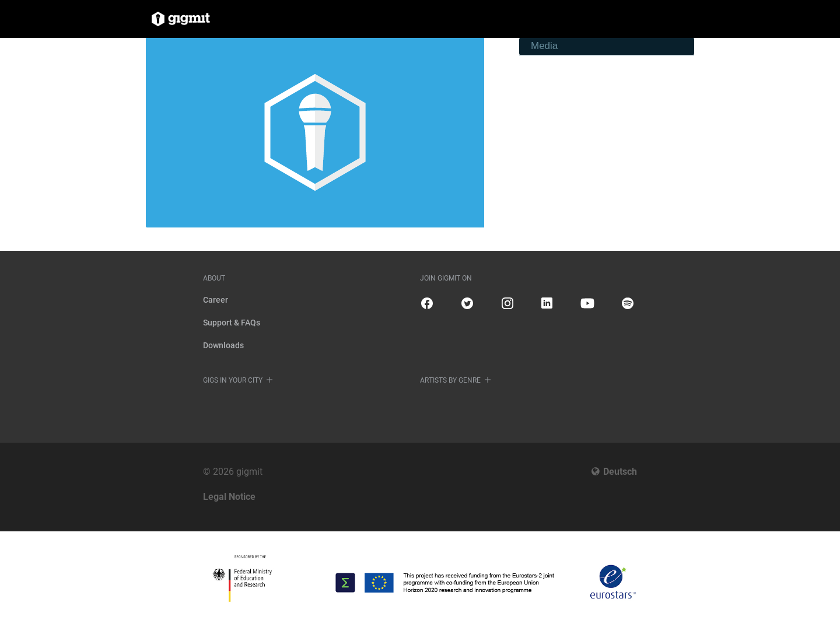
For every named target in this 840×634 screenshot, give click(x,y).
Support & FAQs (232, 323)
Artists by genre (450, 380)
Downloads (223, 345)
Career (216, 300)
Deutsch (620, 472)
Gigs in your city (233, 380)
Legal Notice (229, 497)
